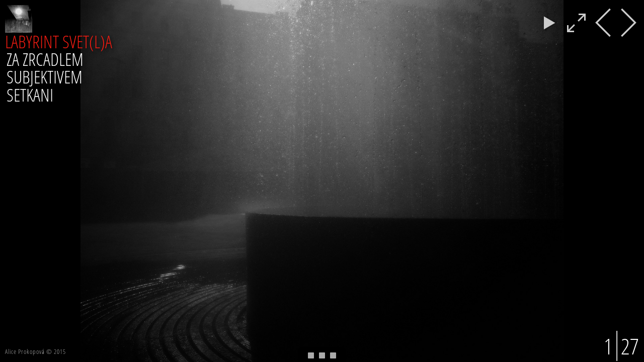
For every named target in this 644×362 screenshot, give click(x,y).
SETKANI (30, 95)
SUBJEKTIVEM (45, 76)
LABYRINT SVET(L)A (59, 41)
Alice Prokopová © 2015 (35, 351)
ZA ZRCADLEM (45, 59)
